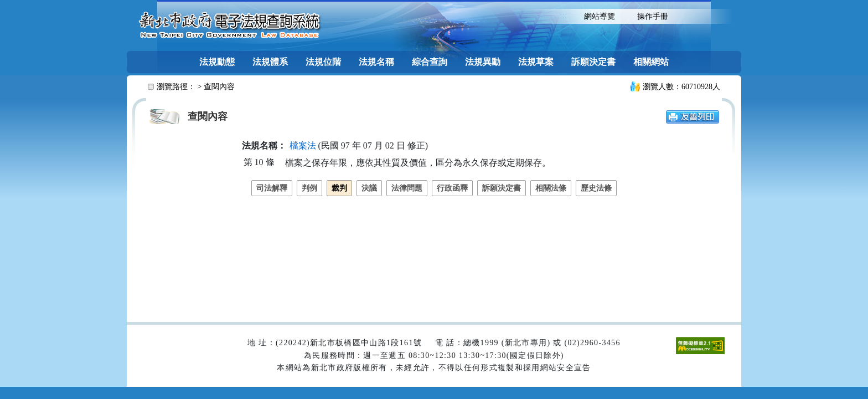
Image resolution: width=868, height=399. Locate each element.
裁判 (339, 188)
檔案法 (303, 145)
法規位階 (323, 62)
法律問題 (407, 188)
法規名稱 (376, 62)
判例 (309, 188)
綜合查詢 (430, 62)
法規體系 (270, 62)
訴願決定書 (593, 62)
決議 (369, 188)
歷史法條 (596, 188)
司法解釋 (272, 188)
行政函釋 (452, 188)
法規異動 (483, 62)
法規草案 (536, 62)
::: (563, 15)
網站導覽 (600, 16)
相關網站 (651, 62)
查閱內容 (219, 87)
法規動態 (217, 62)
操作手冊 (653, 16)
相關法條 (551, 188)
